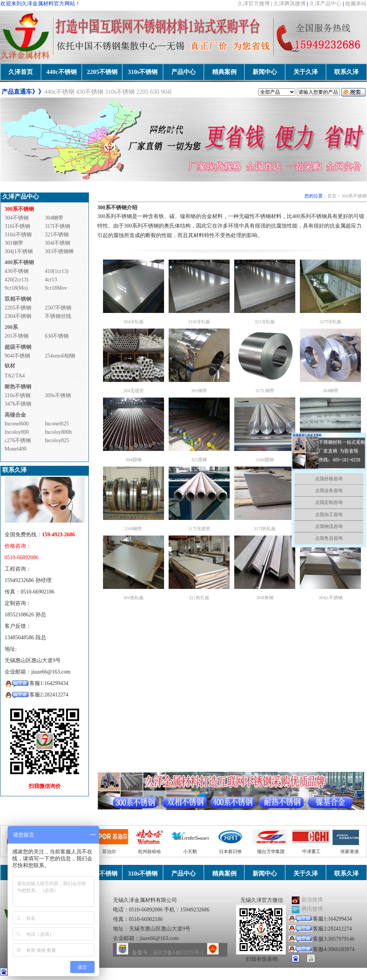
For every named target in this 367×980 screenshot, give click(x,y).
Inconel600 (17, 424)
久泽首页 (21, 72)
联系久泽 (346, 72)
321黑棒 (199, 460)
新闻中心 (265, 72)
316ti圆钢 (265, 460)
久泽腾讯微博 (290, 4)
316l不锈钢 (17, 226)
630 (155, 92)
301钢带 (14, 243)
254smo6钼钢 (60, 356)
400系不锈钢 (19, 262)
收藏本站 (356, 4)
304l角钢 (265, 598)
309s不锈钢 (58, 395)
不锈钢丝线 (58, 316)
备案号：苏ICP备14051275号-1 (168, 953)
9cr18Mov (56, 288)
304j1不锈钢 (19, 251)
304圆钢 (134, 460)
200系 (11, 327)
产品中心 (183, 72)
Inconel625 (57, 424)
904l (166, 92)
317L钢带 (265, 391)
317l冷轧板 (331, 322)
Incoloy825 (57, 440)
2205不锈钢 (102, 72)
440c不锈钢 (61, 72)
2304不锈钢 (18, 316)
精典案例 (224, 72)
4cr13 (51, 280)
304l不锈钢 (57, 243)
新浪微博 (312, 900)
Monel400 (16, 449)
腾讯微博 (312, 909)
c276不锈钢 (18, 440)
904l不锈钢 (17, 356)
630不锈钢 (57, 336)
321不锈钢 (57, 235)
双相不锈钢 (18, 299)
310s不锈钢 (143, 72)
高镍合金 (15, 415)
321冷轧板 (265, 322)
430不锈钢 (90, 92)
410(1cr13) (56, 271)
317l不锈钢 (57, 226)
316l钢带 (133, 529)
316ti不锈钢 (18, 235)
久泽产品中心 (325, 4)
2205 (142, 92)
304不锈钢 (17, 218)
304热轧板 (134, 598)
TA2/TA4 (15, 376)
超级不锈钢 (18, 347)
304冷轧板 (134, 322)
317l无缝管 (199, 529)
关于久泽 (306, 72)
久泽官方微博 (254, 4)
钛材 (10, 366)
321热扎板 (199, 598)
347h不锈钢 (18, 404)
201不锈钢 (17, 336)
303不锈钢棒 (59, 251)
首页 (332, 196)
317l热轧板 (265, 529)
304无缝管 (134, 391)
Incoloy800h (58, 432)
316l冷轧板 (199, 322)
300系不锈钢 (354, 196)
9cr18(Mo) (16, 288)
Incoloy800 (17, 432)
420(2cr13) (16, 280)
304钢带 (54, 218)
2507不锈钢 (58, 308)
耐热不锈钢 (18, 387)
